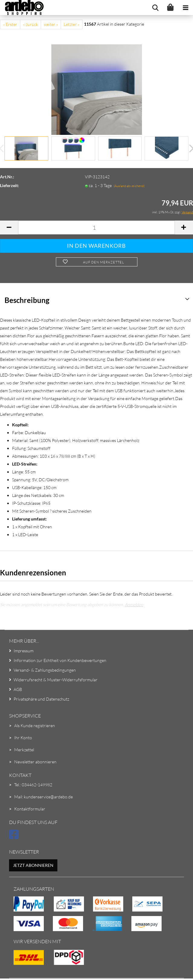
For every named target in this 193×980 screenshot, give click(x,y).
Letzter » (72, 24)
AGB (18, 689)
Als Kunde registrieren (35, 725)
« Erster (10, 24)
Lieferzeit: (10, 185)
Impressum (24, 651)
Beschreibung (27, 300)
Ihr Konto (23, 738)
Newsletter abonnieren (35, 762)
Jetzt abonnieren (33, 865)
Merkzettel (24, 750)
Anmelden (134, 605)
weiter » (51, 24)
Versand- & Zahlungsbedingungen (45, 670)
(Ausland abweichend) (129, 186)
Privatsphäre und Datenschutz (41, 699)
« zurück (31, 24)
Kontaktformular (30, 809)
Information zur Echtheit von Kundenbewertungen (60, 660)
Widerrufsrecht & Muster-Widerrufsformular (56, 680)
